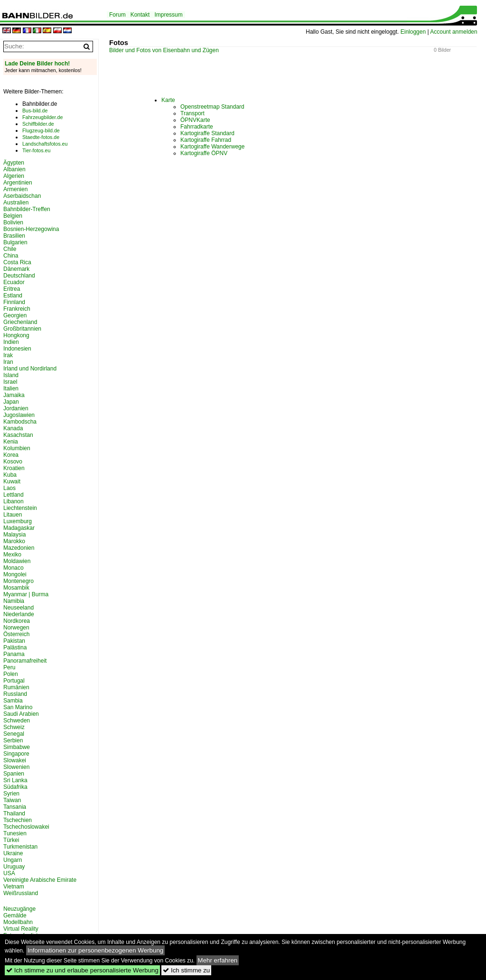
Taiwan (12, 800)
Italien (11, 388)
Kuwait (12, 481)
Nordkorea (17, 621)
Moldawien (17, 561)
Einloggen (413, 32)
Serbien (13, 740)
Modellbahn (18, 922)
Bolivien (13, 222)
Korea (11, 455)
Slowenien (16, 767)
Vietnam (14, 887)
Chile (10, 249)
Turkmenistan (20, 847)
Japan (11, 402)
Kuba (10, 475)
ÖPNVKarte (195, 120)
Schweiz (14, 727)
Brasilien (14, 236)
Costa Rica (17, 262)
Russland (15, 694)
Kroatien (14, 468)
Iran (8, 362)
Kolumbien (17, 448)
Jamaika (14, 395)
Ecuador (14, 282)
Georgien (15, 315)
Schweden (17, 721)
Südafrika (15, 787)
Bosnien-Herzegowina (31, 229)
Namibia (14, 601)
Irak (8, 355)
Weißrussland (21, 893)
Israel (10, 382)
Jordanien (16, 408)
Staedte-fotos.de (41, 137)
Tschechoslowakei (26, 827)
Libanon (14, 501)
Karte (168, 100)
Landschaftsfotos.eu (45, 144)
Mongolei (15, 574)
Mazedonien (19, 548)
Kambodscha (20, 422)
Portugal (14, 681)
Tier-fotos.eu (36, 150)
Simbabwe (17, 747)
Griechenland (20, 322)
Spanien (14, 774)
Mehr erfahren (218, 960)
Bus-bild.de (35, 111)
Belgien (13, 216)
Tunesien (15, 833)
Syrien (11, 794)
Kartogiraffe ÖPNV (204, 153)
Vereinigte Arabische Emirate (40, 880)
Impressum (168, 15)
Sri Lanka (15, 780)
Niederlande (19, 614)
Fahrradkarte (197, 127)
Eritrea (12, 289)
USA (9, 873)
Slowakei (15, 760)
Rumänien (16, 687)
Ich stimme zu (186, 970)
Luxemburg (18, 521)
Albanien (14, 169)
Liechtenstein (20, 508)
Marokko (14, 541)
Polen (11, 674)
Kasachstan (18, 435)
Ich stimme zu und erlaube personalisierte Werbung (82, 970)
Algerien (14, 176)
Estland (13, 296)
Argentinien (18, 183)
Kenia (11, 442)
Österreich (16, 634)
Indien (11, 342)
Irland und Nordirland (30, 369)
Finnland (14, 302)
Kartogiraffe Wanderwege (212, 147)
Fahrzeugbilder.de (42, 117)
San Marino (18, 707)
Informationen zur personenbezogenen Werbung (96, 950)
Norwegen (16, 628)
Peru (9, 667)
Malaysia (14, 535)
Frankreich (17, 309)
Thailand (14, 814)
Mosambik (16, 588)
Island (11, 375)
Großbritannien (22, 329)
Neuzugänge (19, 909)
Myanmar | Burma (26, 594)
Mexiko (12, 555)
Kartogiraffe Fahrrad (206, 140)
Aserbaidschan (22, 196)
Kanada (13, 428)
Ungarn (13, 860)
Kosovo (13, 462)
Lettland (14, 495)
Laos (9, 488)
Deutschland (19, 276)
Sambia (13, 701)
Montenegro (19, 581)
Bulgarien (15, 242)
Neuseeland (19, 608)
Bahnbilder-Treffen (27, 209)
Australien (16, 203)
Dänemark (16, 269)
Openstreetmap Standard (212, 107)
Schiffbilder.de (38, 124)
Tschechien (18, 820)
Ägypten (14, 163)
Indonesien (17, 349)
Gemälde (15, 915)
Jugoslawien (19, 415)
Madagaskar (19, 528)
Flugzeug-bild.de (41, 130)
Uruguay (14, 867)
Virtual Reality (21, 929)
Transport (192, 113)
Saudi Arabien (21, 714)
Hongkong (16, 335)
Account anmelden (453, 32)
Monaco (14, 568)
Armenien (15, 189)
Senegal (14, 734)
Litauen (13, 515)
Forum (117, 15)
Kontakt (140, 15)
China (11, 256)
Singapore (16, 754)
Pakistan (14, 641)
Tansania (15, 807)
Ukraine (13, 853)
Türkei (11, 840)
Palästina (15, 647)
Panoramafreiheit (25, 661)
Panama (14, 654)
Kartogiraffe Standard (207, 133)
